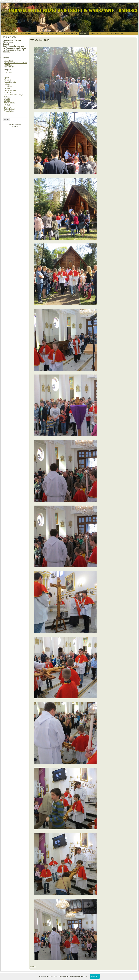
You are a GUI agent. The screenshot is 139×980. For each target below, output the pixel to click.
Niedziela (7, 80)
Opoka (6, 78)
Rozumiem (95, 976)
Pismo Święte (9, 111)
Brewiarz (7, 97)
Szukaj (7, 120)
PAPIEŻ (7, 105)
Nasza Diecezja (10, 82)
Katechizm (8, 86)
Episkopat (8, 92)
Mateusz (7, 84)
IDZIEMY (7, 88)
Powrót (33, 967)
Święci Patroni (9, 109)
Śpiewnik (7, 107)
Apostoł (7, 99)
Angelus (7, 101)
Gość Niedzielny (10, 90)
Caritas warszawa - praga (13, 95)
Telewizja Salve (10, 103)
